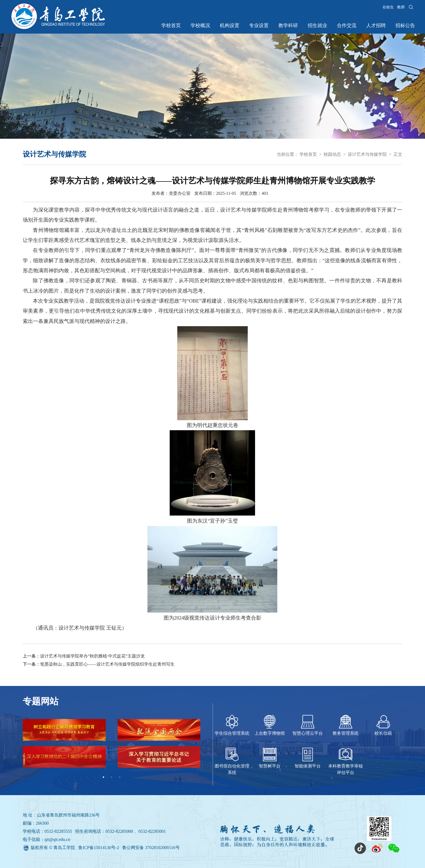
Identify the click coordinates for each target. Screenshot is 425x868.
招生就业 (317, 25)
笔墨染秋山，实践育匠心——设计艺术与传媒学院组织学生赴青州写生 (107, 664)
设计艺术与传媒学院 (367, 154)
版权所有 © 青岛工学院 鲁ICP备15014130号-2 (75, 848)
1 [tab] (104, 777)
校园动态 (332, 154)
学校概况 (200, 25)
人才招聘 (376, 25)
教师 (401, 7)
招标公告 (405, 25)
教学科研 (288, 25)
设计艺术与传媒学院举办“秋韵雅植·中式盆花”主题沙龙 (92, 656)
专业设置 (259, 25)
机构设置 (230, 25)
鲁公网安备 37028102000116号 (151, 848)
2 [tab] (112, 777)
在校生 (388, 7)
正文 (398, 154)
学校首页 (171, 25)
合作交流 (347, 25)
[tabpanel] (112, 746)
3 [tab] (120, 777)
